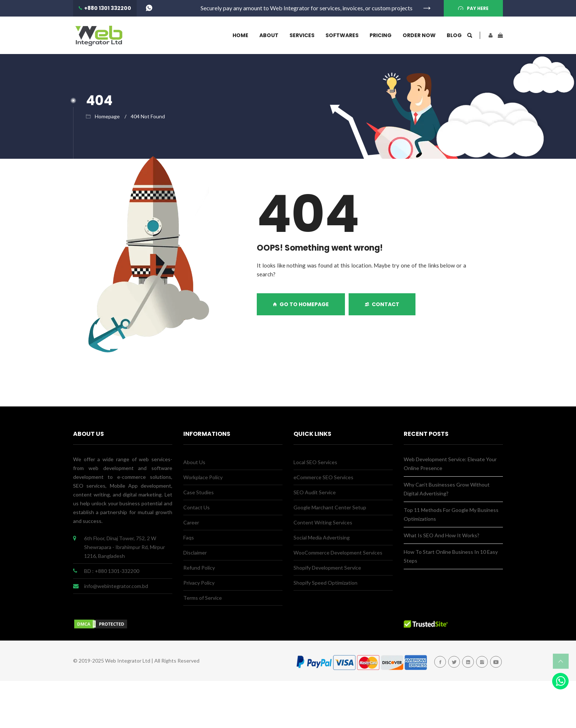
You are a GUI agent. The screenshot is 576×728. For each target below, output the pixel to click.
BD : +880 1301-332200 (112, 571)
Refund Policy (199, 568)
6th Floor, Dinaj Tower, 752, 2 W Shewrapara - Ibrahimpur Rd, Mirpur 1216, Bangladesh (125, 547)
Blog (454, 35)
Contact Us (197, 507)
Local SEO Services (315, 462)
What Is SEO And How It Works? (442, 535)
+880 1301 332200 (108, 8)
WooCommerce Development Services (338, 553)
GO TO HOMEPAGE (301, 304)
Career (191, 522)
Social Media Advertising (322, 537)
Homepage (107, 116)
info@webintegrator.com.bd (116, 586)
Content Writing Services (323, 522)
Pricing (381, 35)
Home (240, 35)
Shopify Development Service (327, 568)
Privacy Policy (199, 583)
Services (302, 35)
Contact (382, 304)
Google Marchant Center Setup (330, 507)
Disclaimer (195, 553)
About (269, 35)
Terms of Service (203, 598)
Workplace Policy (203, 477)
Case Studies (199, 492)
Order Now (419, 35)
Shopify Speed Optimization (325, 583)
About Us (194, 462)
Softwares (342, 35)
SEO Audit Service (315, 492)
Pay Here (478, 8)
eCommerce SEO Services (323, 477)
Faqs (189, 537)
